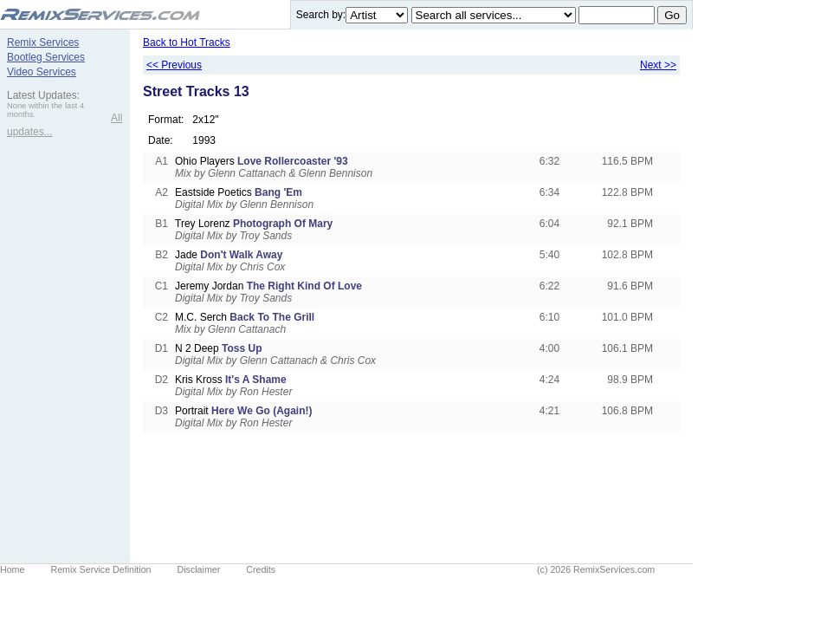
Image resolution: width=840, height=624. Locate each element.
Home (12, 569)
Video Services (42, 72)
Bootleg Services (46, 57)
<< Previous (174, 65)
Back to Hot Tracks (187, 42)
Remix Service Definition (100, 569)
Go (672, 15)
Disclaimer (199, 569)
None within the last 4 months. (45, 110)
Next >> (658, 65)
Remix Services (43, 42)
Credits (261, 569)
